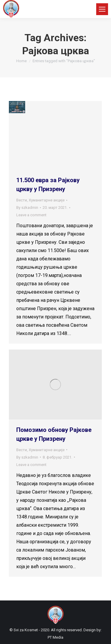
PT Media (55, 637)
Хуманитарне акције (47, 200)
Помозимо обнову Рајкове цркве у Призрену (54, 434)
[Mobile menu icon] (102, 9)
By (27, 208)
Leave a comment (31, 215)
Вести (22, 200)
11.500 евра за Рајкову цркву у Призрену (48, 185)
